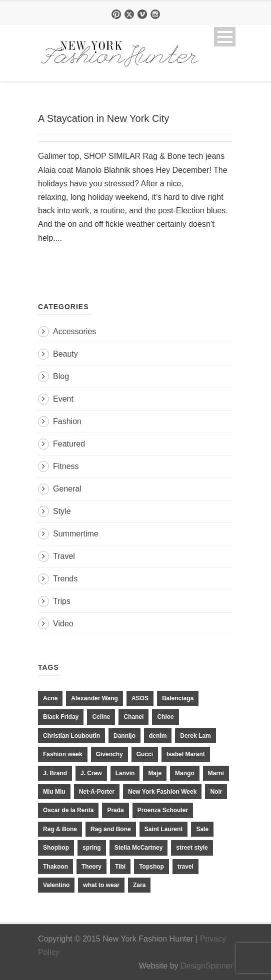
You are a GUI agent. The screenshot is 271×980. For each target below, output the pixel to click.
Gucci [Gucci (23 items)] (145, 754)
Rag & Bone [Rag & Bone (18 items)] (60, 829)
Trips (62, 601)
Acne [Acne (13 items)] (50, 698)
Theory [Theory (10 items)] (91, 867)
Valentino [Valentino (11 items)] (56, 885)
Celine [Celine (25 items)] (101, 717)
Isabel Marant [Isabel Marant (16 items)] (186, 754)
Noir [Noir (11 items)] (216, 792)
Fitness (66, 466)
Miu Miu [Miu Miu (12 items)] (54, 792)
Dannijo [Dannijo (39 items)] (124, 736)
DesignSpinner (207, 966)
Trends (65, 579)
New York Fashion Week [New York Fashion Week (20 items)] (162, 792)
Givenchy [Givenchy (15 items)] (109, 754)
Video (63, 624)
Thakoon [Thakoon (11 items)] (55, 867)
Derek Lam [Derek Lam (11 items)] (195, 736)
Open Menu (225, 37)
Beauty (65, 354)
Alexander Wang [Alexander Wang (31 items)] (94, 698)
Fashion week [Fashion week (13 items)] (63, 754)
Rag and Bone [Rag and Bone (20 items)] (111, 829)
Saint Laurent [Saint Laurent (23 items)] (164, 829)
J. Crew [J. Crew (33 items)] (91, 773)
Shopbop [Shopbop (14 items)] (56, 848)
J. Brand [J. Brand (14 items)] (55, 773)
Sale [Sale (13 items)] (202, 829)
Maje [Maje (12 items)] (155, 773)
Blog (61, 376)
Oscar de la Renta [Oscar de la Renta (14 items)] (68, 810)
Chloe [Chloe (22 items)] (165, 717)
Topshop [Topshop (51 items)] (151, 867)
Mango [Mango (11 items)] (185, 773)
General (67, 489)
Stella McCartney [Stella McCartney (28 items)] (139, 848)
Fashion (67, 421)
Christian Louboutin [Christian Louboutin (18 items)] (71, 736)
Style (62, 511)
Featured (69, 444)
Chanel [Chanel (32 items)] (133, 717)
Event (63, 399)
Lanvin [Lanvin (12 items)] (125, 773)
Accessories (74, 331)
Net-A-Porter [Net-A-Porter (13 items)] (97, 792)
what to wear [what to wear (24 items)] (101, 885)
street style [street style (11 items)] (192, 848)
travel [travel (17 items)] (185, 867)
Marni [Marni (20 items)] (216, 773)
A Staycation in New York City (103, 118)
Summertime (76, 534)
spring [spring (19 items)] (92, 848)
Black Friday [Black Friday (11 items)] (61, 717)
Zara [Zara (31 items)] (139, 885)
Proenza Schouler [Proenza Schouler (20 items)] (163, 810)
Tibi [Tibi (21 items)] (120, 867)
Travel (64, 556)
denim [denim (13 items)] (158, 736)
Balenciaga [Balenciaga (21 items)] (178, 698)
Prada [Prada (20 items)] (115, 810)
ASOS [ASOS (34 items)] (140, 698)
